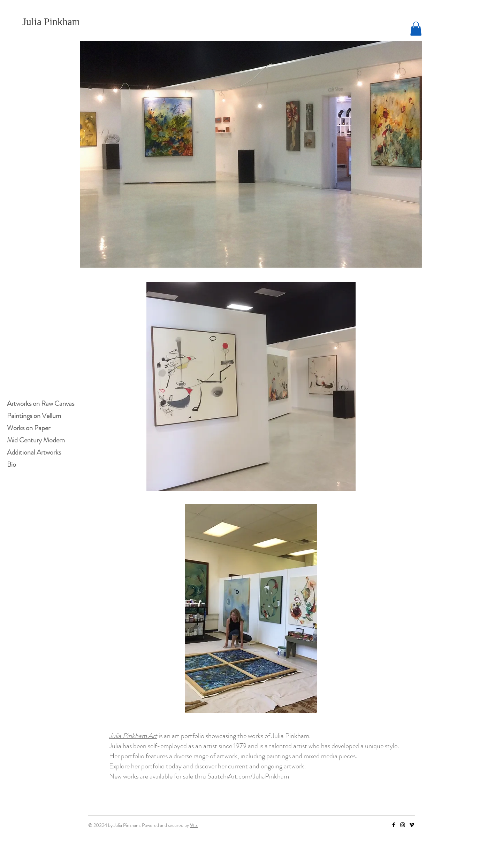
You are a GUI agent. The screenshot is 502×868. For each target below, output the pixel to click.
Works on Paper (29, 428)
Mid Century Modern (36, 440)
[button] (416, 29)
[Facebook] (394, 825)
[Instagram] (403, 825)
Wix (194, 825)
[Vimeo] (412, 825)
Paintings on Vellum (34, 416)
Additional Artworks (34, 452)
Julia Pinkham (51, 22)
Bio (12, 464)
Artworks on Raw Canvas (41, 404)
